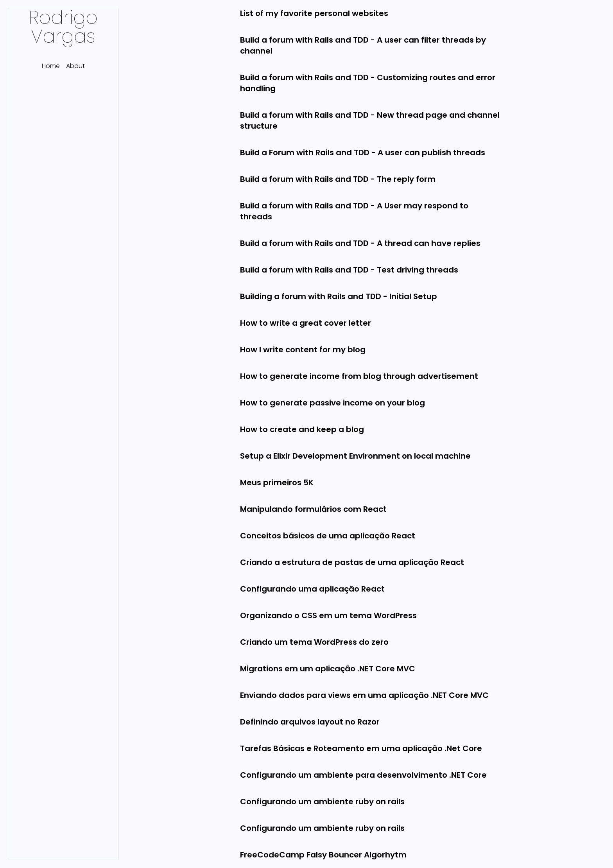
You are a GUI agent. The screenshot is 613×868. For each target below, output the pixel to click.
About (75, 66)
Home (51, 66)
